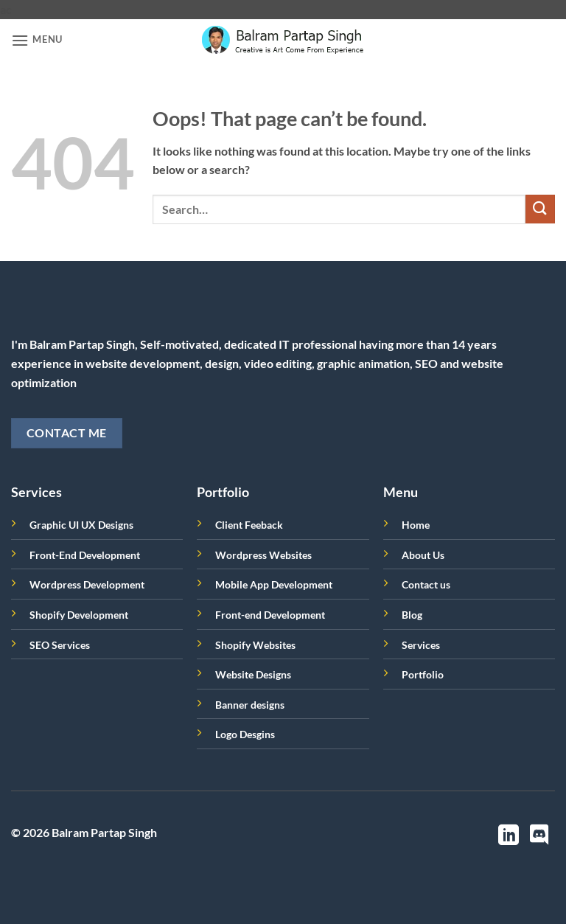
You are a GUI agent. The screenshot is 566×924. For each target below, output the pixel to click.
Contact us (426, 584)
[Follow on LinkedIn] (509, 837)
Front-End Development (85, 555)
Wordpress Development (87, 584)
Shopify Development (79, 615)
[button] (37, 40)
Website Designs (253, 674)
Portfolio (423, 674)
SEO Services (60, 645)
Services (421, 645)
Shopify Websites (255, 645)
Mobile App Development (274, 584)
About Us (423, 555)
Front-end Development (270, 615)
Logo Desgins (245, 734)
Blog (412, 615)
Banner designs (250, 705)
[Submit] (540, 209)
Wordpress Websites (263, 555)
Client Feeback (249, 525)
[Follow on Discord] (539, 837)
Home (416, 525)
